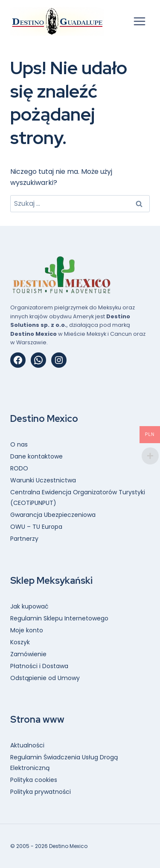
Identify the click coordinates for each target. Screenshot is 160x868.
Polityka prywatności (41, 792)
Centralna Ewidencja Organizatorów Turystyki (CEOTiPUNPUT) (78, 497)
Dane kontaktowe (36, 456)
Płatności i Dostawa (39, 666)
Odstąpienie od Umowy (45, 678)
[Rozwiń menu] (139, 21)
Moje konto (27, 630)
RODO (19, 468)
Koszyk (20, 642)
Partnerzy (24, 539)
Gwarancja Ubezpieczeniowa (53, 515)
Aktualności (27, 745)
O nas (19, 444)
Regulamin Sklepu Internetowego (59, 618)
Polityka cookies (34, 780)
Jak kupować (29, 606)
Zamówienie (28, 654)
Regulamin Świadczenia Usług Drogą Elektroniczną (64, 763)
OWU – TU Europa (36, 527)
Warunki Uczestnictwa (43, 480)
